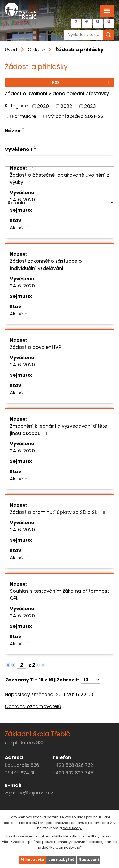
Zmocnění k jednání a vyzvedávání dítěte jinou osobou (58, 430)
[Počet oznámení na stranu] (91, 680)
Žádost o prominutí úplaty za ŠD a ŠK (59, 512)
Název (13, 131)
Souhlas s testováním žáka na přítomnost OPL (59, 595)
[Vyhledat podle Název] (59, 140)
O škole (36, 50)
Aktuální (19, 228)
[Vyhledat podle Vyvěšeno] (59, 161)
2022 (66, 106)
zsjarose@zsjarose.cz (29, 793)
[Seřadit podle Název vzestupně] (23, 128)
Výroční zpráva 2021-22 (76, 116)
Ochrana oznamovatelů (33, 706)
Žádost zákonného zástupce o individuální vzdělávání (46, 265)
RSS (82, 82)
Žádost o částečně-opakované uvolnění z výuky (59, 179)
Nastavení (89, 860)
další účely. (72, 828)
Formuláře (24, 116)
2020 (43, 106)
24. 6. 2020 (22, 200)
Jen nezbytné (61, 860)
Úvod (11, 50)
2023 (90, 106)
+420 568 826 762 (73, 765)
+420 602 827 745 (73, 773)
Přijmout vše (32, 860)
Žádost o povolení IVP (40, 347)
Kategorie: (17, 106)
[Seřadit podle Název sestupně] (23, 130)
